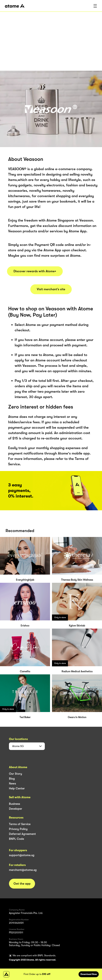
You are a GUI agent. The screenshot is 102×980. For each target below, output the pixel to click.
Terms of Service (20, 824)
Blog (12, 779)
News (12, 784)
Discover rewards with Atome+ (35, 271)
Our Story (15, 774)
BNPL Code (16, 839)
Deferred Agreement (22, 834)
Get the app (22, 884)
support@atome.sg (22, 855)
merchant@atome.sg (23, 870)
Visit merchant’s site (51, 289)
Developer (16, 809)
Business (15, 804)
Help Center (17, 788)
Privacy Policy (18, 829)
